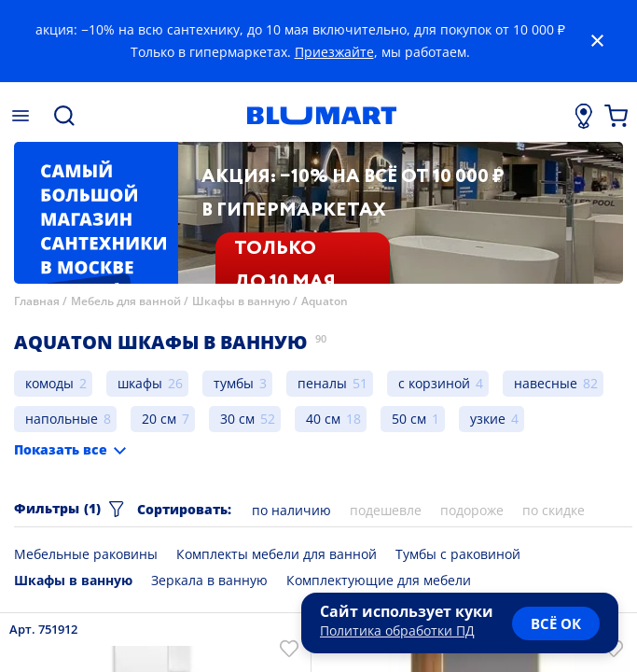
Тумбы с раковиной (458, 554)
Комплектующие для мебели (379, 580)
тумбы (234, 383)
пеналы (322, 383)
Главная (37, 301)
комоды (49, 383)
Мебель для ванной (126, 301)
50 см (409, 419)
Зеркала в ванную (209, 580)
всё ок (556, 623)
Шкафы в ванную (241, 301)
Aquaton (325, 301)
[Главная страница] (321, 116)
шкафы (140, 383)
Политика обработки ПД (397, 630)
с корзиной (434, 383)
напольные (62, 419)
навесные (546, 383)
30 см (237, 419)
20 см (159, 419)
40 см (323, 419)
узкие (488, 419)
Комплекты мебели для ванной (277, 554)
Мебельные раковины (86, 554)
